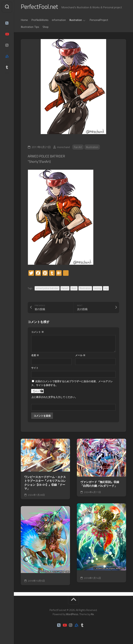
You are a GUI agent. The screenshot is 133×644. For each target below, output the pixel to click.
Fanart (65, 289)
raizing (97, 289)
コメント (37, 333)
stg (106, 289)
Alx (92, 615)
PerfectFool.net (40, 7)
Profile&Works (40, 21)
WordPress (72, 615)
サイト (35, 369)
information (59, 21)
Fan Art (78, 148)
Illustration (76, 21)
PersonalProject (99, 21)
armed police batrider (47, 289)
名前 (35, 356)
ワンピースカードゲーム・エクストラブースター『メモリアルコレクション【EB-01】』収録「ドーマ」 (45, 483)
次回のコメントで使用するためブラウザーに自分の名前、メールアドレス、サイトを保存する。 (72, 384)
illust (74, 289)
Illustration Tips (30, 27)
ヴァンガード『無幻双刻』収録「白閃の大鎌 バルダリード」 (100, 485)
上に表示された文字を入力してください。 (54, 398)
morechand (63, 148)
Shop (46, 27)
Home (24, 21)
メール (80, 356)
